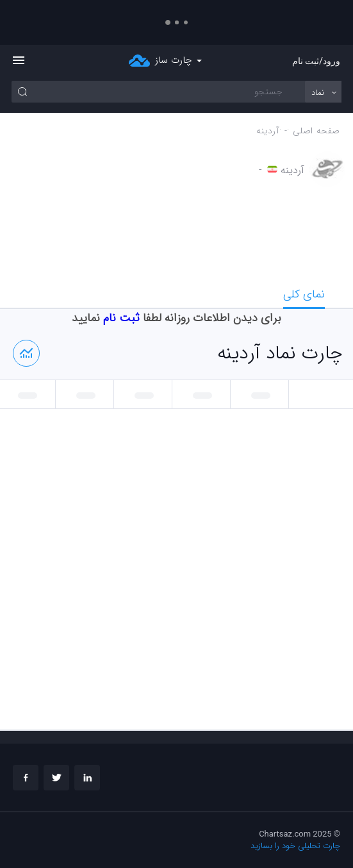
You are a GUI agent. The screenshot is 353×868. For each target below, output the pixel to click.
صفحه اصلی (316, 131)
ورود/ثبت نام (316, 61)
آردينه (268, 131)
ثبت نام (121, 318)
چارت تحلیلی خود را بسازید (295, 846)
